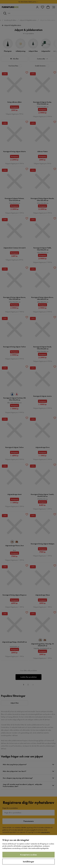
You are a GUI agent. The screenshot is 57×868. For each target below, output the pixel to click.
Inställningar (28, 862)
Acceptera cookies (28, 855)
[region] (28, 852)
